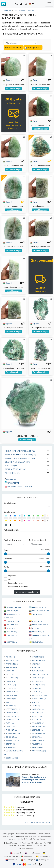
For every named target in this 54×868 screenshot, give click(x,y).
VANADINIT (37, 747)
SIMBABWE (38, 642)
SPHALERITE (38, 740)
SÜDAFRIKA (12, 642)
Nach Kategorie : (10, 503)
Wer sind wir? (9, 836)
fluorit (7, 80)
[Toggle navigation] (49, 4)
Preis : (7, 550)
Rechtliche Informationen (26, 834)
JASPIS (36, 702)
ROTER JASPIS (38, 733)
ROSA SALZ (37, 730)
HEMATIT (11, 699)
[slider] (5, 554)
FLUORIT (36, 688)
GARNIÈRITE (12, 692)
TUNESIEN (12, 635)
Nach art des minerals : (14, 540)
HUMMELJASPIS (39, 699)
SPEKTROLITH (13, 740)
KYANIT (36, 706)
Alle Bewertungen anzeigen (37, 822)
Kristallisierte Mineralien (20, 458)
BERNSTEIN (38, 671)
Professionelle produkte (19, 487)
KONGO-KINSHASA (41, 611)
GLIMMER (37, 692)
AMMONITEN (38, 660)
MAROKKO (12, 625)
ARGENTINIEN (39, 607)
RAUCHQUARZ (39, 726)
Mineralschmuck (15, 469)
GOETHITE (12, 695)
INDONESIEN (13, 621)
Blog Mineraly (11, 843)
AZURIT (36, 667)
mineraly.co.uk (32, 853)
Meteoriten (12, 473)
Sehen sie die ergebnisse (27, 592)
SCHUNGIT (12, 737)
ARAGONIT (11, 667)
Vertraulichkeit (44, 834)
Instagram (37, 843)
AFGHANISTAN (14, 607)
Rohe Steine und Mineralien (20, 451)
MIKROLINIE (12, 716)
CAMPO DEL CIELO (40, 674)
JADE (9, 702)
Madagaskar (19, 11)
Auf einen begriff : (11, 530)
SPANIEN (37, 614)
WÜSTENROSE (39, 751)
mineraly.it (27, 856)
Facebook (25, 843)
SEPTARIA (37, 737)
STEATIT (11, 744)
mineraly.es (42, 856)
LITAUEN (37, 621)
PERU (36, 628)
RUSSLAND (38, 632)
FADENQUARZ (38, 685)
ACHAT (10, 657)
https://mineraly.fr (27, 848)
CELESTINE (12, 678)
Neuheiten (11, 480)
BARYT (10, 671)
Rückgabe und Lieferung (26, 836)
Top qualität (12, 483)
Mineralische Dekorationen (20, 455)
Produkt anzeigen (13, 88)
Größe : (7, 567)
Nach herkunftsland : (38, 540)
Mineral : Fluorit (13, 47)
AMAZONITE (38, 657)
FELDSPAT (11, 688)
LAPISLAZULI (38, 709)
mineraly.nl (12, 860)
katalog (8, 11)
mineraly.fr (16, 853)
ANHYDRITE (12, 664)
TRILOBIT (37, 744)
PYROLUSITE (38, 723)
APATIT (36, 664)
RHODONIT (12, 730)
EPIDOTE (11, 685)
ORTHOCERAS (13, 719)
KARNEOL (11, 706)
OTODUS (36, 719)
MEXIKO (11, 628)
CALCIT (11, 674)
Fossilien (12, 466)
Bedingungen (8, 834)
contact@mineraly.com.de (31, 845)
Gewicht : (8, 559)
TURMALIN (12, 747)
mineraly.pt (27, 860)
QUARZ (11, 726)
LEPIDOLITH (12, 712)
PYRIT (10, 723)
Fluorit (31, 11)
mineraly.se (42, 860)
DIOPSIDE (11, 681)
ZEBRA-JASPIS (13, 758)
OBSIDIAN (37, 716)
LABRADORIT (13, 709)
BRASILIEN (12, 611)
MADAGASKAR (40, 625)
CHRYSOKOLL (38, 678)
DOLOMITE (37, 681)
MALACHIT (37, 712)
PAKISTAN (12, 632)
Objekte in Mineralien (17, 462)
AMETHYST (12, 660)
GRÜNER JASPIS (39, 695)
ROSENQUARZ (13, 733)
